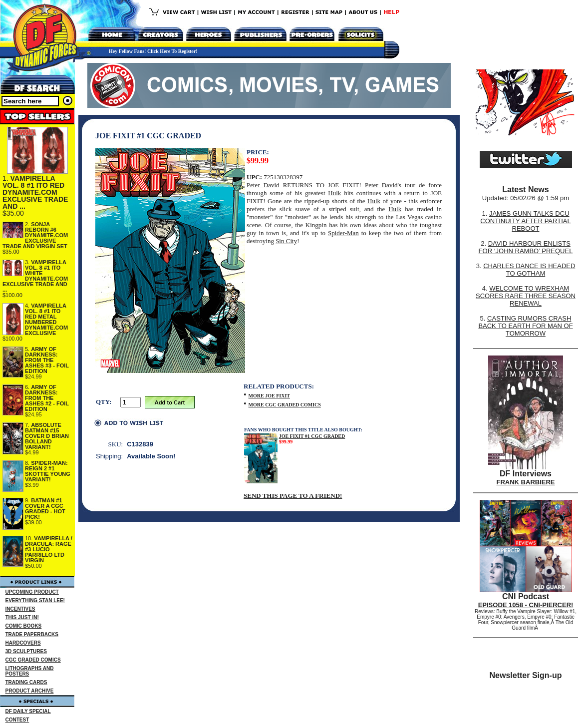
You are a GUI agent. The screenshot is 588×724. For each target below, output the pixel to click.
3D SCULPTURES (26, 651)
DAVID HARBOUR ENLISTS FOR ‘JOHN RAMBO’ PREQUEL (526, 247)
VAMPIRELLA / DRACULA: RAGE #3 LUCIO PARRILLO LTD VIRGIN (49, 549)
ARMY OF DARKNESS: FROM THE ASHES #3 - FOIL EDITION (47, 360)
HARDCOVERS (23, 643)
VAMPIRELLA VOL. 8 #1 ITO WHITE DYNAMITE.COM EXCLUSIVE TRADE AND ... (35, 276)
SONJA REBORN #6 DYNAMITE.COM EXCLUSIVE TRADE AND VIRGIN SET (35, 235)
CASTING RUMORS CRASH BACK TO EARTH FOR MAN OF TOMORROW (525, 326)
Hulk (334, 193)
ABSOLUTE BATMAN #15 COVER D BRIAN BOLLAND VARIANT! (47, 436)
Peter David (263, 185)
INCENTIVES (20, 609)
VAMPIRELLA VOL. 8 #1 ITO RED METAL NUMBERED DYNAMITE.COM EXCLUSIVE (46, 319)
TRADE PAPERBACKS (32, 634)
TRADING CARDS (26, 682)
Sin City (286, 241)
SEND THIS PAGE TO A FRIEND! (293, 496)
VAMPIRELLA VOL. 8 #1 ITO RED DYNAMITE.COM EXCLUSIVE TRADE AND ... (35, 192)
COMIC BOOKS (24, 626)
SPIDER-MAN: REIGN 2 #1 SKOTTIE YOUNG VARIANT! (48, 471)
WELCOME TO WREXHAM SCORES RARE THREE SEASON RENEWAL (526, 296)
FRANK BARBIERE (526, 482)
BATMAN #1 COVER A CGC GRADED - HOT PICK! (45, 509)
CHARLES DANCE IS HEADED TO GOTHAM (529, 270)
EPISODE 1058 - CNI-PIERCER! (526, 605)
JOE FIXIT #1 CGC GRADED (312, 436)
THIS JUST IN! (22, 617)
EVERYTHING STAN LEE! (35, 600)
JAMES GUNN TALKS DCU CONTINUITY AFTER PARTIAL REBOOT (525, 221)
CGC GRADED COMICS (33, 660)
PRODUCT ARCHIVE (30, 691)
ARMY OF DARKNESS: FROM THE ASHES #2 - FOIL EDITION (47, 398)
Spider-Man (343, 233)
